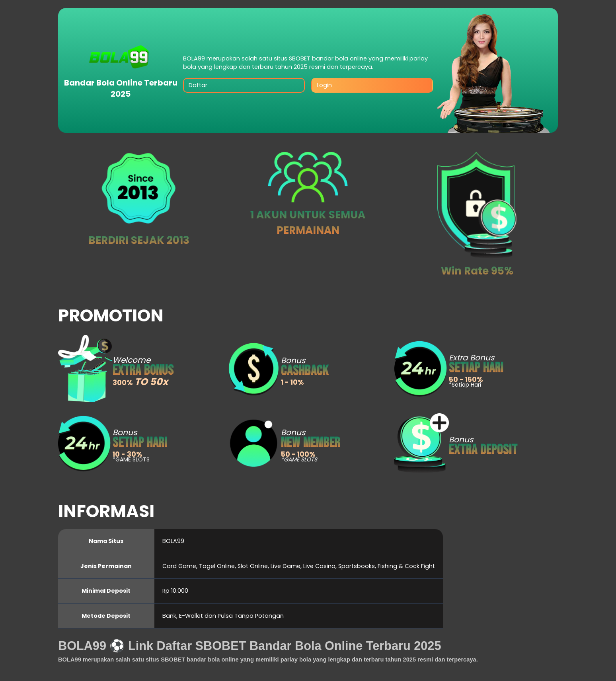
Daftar (198, 85)
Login (324, 85)
